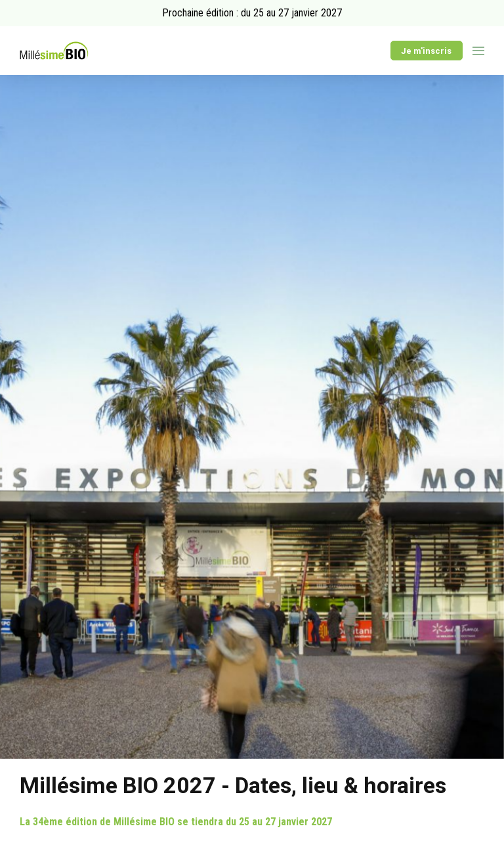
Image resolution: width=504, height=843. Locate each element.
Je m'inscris (426, 51)
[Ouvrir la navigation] (478, 51)
